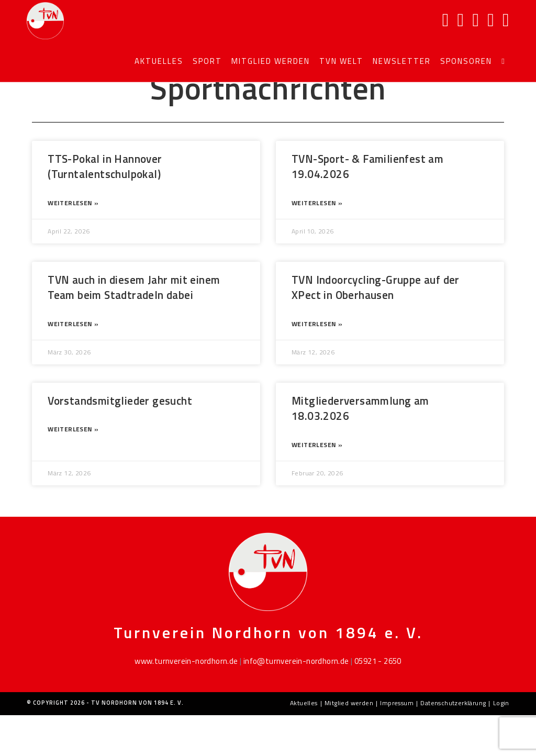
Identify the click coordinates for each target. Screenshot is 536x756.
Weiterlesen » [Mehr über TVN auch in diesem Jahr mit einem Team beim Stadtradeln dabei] (73, 365)
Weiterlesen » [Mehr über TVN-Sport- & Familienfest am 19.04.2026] (317, 244)
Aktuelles (304, 744)
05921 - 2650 (378, 702)
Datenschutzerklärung (453, 744)
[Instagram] (461, 20)
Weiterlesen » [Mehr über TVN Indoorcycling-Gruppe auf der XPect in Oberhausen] (317, 365)
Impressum (397, 744)
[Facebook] (446, 20)
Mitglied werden (349, 744)
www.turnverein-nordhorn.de (186, 702)
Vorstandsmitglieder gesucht (120, 441)
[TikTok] (506, 20)
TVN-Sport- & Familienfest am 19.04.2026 (367, 207)
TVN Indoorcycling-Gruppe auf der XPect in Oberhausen (376, 328)
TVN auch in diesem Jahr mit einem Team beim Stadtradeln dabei (134, 328)
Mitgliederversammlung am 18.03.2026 (360, 449)
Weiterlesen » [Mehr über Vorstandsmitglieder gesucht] (73, 470)
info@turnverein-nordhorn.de (296, 702)
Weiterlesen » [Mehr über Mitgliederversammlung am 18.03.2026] (317, 486)
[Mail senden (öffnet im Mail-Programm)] (491, 20)
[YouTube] (476, 20)
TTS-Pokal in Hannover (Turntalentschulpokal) (105, 207)
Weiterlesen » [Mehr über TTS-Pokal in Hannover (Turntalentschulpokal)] (73, 244)
